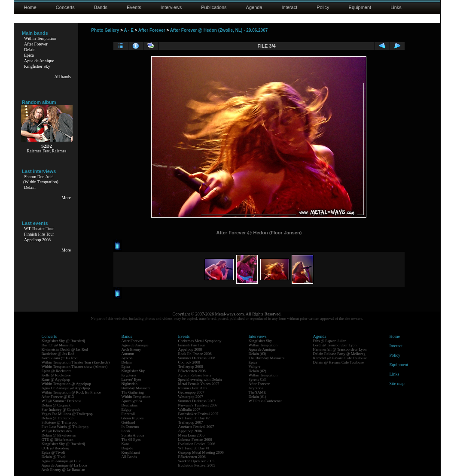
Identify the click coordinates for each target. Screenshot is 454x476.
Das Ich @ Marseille (58, 345)
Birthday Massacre (136, 388)
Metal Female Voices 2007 (199, 384)
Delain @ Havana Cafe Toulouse (338, 362)
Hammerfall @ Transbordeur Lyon (340, 349)
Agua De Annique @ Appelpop (66, 388)
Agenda (254, 7)
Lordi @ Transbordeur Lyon (335, 345)
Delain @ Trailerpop (58, 418)
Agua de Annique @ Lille (62, 461)
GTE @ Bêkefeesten (58, 440)
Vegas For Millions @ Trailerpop (67, 414)
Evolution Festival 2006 (197, 444)
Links (396, 7)
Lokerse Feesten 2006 (195, 440)
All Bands (129, 457)
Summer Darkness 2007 (197, 401)
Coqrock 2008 (189, 362)
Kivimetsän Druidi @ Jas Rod (65, 349)
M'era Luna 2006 (192, 435)
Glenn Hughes (133, 418)
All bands (62, 77)
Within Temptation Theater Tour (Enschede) (76, 362)
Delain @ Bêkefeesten (59, 435)
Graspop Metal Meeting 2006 (201, 452)
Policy (323, 7)
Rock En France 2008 (195, 354)
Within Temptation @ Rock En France (71, 392)
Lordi (126, 431)
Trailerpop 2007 (191, 422)
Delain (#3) (257, 354)
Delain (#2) (257, 371)
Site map (397, 384)
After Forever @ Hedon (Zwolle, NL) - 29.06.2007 (219, 30)
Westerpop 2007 (191, 397)
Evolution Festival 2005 (197, 465)
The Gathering (133, 392)
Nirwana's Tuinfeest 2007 (198, 405)
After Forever (36, 44)
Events (134, 7)
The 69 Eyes (131, 440)
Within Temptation (40, 38)
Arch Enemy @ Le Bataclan (64, 470)
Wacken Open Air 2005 (197, 461)
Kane (126, 444)
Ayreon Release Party (195, 375)
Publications (214, 7)
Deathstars (130, 405)
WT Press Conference (266, 401)
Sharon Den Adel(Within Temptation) (41, 179)
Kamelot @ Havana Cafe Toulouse (340, 358)
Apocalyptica (132, 401)
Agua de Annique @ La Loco (64, 465)
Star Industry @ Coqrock (61, 409)
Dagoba (128, 448)
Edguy (127, 409)
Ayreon (127, 358)
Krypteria (129, 375)
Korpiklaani (131, 452)
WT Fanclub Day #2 (194, 418)
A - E (128, 30)
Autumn (128, 354)
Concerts (65, 7)
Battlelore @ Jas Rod (58, 354)
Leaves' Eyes (132, 379)
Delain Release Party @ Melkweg (339, 354)
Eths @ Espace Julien (330, 341)
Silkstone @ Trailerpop (60, 422)
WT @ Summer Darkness (62, 401)
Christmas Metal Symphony (200, 341)
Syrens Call (258, 379)
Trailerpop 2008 (191, 367)
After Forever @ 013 (58, 397)
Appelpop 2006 (190, 431)
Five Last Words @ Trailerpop (65, 427)
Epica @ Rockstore (57, 371)
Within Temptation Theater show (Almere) (75, 367)
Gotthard (128, 422)
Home (30, 7)
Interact (290, 7)
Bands (101, 7)
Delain (30, 50)
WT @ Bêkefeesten (57, 431)
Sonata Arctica (133, 435)
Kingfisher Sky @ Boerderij (64, 341)
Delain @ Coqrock (56, 405)
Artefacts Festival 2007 (196, 427)
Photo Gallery (105, 30)
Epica (29, 55)
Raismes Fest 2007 (193, 388)
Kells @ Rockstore (56, 375)
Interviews (171, 7)
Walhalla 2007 (189, 409)
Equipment (360, 7)
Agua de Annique (39, 61)
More (66, 198)
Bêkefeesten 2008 (192, 371)
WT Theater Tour (39, 229)
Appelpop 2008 (37, 240)
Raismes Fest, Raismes (47, 151)
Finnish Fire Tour (39, 234)
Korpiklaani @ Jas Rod (60, 358)
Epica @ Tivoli (53, 452)
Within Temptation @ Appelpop (66, 384)
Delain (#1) (257, 397)
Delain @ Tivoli (54, 457)
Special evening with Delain (200, 379)
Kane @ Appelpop (56, 379)
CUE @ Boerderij (56, 448)
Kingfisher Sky (37, 66)
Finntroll (128, 414)
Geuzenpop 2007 (191, 392)
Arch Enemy (131, 349)
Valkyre (255, 367)
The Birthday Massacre (267, 358)
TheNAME (257, 392)
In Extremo (130, 427)
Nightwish (130, 384)
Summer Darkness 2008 (197, 358)
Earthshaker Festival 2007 (198, 414)
